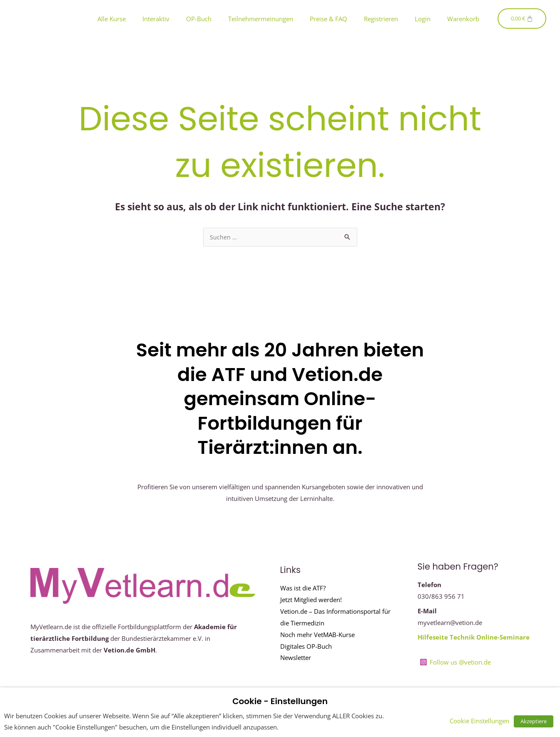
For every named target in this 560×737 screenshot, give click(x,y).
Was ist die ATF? (303, 588)
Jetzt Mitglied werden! (311, 600)
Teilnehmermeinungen (261, 19)
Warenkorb (463, 19)
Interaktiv (156, 19)
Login (423, 19)
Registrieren (381, 19)
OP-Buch (199, 19)
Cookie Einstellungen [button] (484, 721)
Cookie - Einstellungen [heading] (280, 701)
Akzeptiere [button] (536, 721)
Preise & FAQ (329, 19)
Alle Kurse (112, 19)
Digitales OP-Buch (306, 647)
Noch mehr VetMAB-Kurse (317, 635)
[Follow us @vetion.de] (456, 662)
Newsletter (296, 658)
